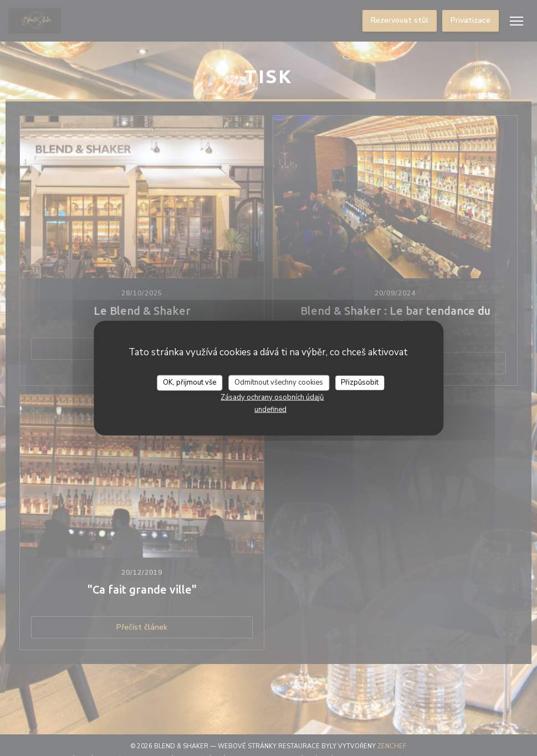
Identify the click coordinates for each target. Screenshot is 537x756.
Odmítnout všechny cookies (279, 382)
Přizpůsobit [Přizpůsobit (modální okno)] (360, 382)
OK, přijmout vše (190, 382)
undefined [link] (270, 409)
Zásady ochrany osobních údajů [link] (272, 397)
